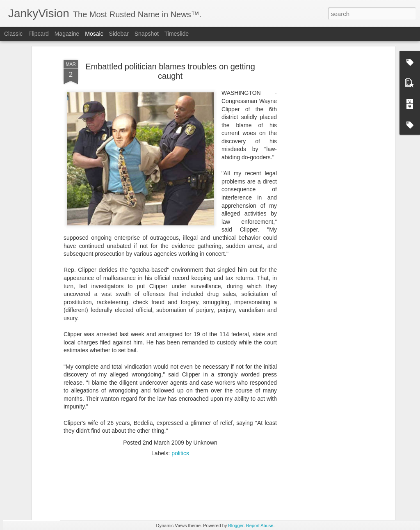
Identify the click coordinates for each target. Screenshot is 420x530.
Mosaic (94, 34)
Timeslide (177, 34)
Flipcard (39, 34)
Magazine (67, 34)
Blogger (236, 525)
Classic (13, 34)
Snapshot (147, 34)
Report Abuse (260, 525)
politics (180, 407)
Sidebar (119, 34)
